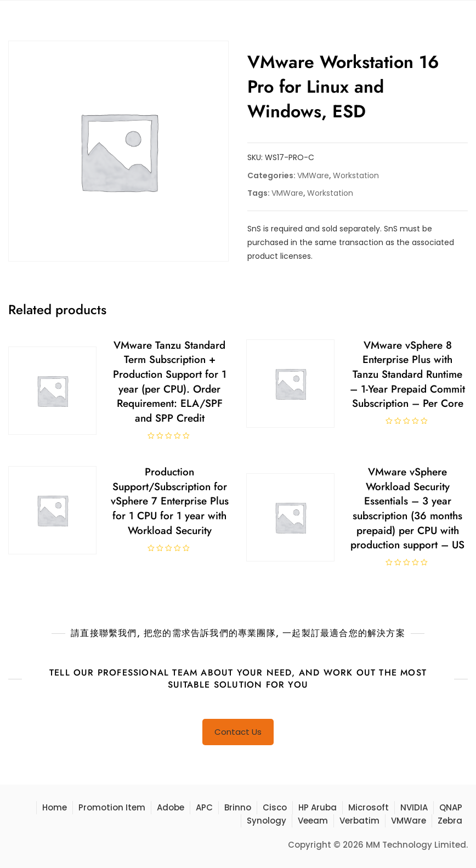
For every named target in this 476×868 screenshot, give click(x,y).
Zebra (450, 821)
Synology (267, 821)
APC (204, 807)
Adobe (171, 807)
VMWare (313, 175)
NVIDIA (414, 807)
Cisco (275, 807)
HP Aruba (318, 807)
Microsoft (369, 807)
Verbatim (359, 821)
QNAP (451, 807)
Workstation (356, 175)
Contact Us (238, 732)
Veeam (313, 821)
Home (55, 807)
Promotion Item (112, 807)
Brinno (238, 807)
